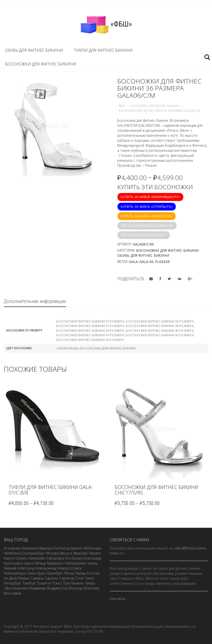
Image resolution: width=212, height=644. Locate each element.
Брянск (76, 548)
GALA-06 (146, 262)
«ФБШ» (106, 24)
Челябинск (12, 553)
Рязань (24, 578)
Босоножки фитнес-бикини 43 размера (90, 340)
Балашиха (30, 548)
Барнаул (46, 548)
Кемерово (37, 558)
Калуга (9, 558)
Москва (52, 553)
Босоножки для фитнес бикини (40, 64)
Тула (66, 583)
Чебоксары (92, 548)
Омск (31, 573)
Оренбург (55, 573)
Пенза (69, 573)
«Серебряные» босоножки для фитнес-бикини (96, 348)
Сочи (79, 578)
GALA (133, 262)
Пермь (80, 573)
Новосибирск (15, 573)
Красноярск (13, 563)
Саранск (51, 578)
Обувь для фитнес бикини (34, 50)
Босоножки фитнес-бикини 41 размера (90, 335)
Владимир (38, 588)
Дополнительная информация (35, 301)
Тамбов (29, 583)
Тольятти (44, 583)
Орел (41, 573)
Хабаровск (55, 558)
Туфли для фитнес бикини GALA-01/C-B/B (51, 490)
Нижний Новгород (19, 568)
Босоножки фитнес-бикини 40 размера (160, 330)
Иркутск (66, 553)
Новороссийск (70, 568)
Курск (29, 563)
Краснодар (92, 558)
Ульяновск (20, 588)
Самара (37, 578)
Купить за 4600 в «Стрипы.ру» (147, 206)
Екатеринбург (33, 553)
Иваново (81, 553)
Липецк (40, 563)
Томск (57, 583)
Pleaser (162, 262)
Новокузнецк (46, 568)
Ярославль (13, 593)
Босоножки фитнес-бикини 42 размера (160, 335)
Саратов (66, 578)
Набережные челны (81, 563)
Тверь (90, 583)
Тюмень (77, 583)
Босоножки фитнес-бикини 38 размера (160, 326)
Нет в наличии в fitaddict (144, 235)
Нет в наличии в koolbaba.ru (147, 225)
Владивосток (58, 588)
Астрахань (12, 548)
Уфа (7, 588)
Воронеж (92, 588)
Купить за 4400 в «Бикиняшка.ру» (150, 197)
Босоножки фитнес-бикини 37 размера (90, 326)
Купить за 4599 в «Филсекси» (146, 216)
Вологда (76, 588)
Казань (21, 558)
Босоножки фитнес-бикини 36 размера (160, 321)
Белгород (62, 548)
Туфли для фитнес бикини (103, 50)
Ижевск (95, 553)
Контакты (118, 599)
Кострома (74, 558)
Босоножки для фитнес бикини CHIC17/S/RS (156, 490)
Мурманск (55, 563)
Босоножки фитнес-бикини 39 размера (90, 330)
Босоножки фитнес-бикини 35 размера (90, 321)
